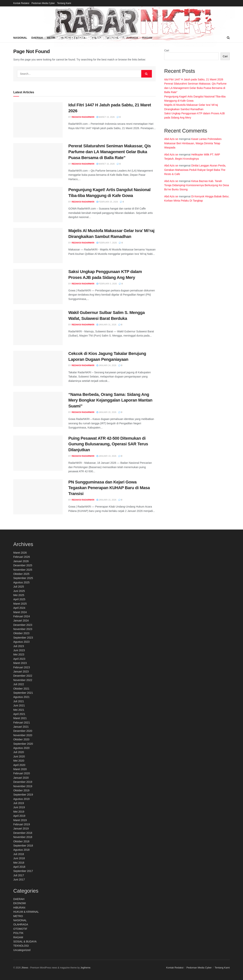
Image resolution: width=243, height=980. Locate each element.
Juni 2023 (19, 650)
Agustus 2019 (21, 799)
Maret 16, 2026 (106, 164)
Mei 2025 (19, 595)
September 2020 (23, 744)
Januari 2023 (21, 672)
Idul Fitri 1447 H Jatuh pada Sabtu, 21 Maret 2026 (194, 79)
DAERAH (19, 899)
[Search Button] (147, 74)
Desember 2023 (23, 625)
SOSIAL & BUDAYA (25, 942)
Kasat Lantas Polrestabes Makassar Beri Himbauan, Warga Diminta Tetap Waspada (193, 143)
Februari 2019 (22, 824)
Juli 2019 (19, 803)
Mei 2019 (19, 812)
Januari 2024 (21, 621)
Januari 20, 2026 (106, 412)
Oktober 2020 (21, 739)
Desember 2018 (23, 833)
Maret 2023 (20, 663)
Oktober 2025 (21, 574)
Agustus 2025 (21, 582)
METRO (18, 916)
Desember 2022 (23, 676)
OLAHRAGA (21, 924)
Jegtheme (85, 968)
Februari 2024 (22, 616)
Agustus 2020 (21, 748)
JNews (25, 968)
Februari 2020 (22, 773)
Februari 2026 (22, 557)
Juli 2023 (19, 646)
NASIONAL (20, 920)
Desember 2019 (23, 782)
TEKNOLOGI (21, 946)
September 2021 (23, 693)
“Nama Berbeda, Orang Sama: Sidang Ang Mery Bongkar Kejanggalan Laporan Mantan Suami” (110, 400)
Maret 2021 (20, 718)
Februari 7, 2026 (107, 243)
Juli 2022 (19, 684)
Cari (167, 50)
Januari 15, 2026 (106, 500)
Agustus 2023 (21, 642)
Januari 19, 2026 (106, 456)
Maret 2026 (20, 553)
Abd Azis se (171, 139)
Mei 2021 (19, 710)
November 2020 (23, 735)
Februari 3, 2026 (107, 284)
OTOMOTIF (20, 929)
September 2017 (23, 871)
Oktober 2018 (21, 841)
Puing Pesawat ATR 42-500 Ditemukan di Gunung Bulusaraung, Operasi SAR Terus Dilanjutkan (108, 444)
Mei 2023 (19, 654)
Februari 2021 (22, 723)
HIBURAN (19, 908)
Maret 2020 (20, 769)
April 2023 (19, 659)
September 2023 (23, 638)
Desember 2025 (23, 565)
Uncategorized (22, 950)
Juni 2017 (19, 880)
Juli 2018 (19, 854)
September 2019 (23, 795)
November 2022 (23, 680)
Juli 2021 (19, 701)
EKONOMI (20, 903)
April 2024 (19, 608)
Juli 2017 (19, 875)
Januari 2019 (21, 829)
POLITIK (18, 933)
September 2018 (23, 846)
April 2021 (19, 714)
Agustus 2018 (21, 850)
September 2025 (23, 578)
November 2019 (23, 786)
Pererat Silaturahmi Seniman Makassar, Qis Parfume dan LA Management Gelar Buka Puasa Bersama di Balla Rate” (110, 152)
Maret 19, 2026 (106, 117)
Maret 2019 (20, 820)
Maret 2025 (20, 604)
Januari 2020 (21, 778)
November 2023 (23, 629)
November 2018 (23, 837)
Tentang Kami (64, 3)
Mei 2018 (19, 863)
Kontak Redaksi (21, 3)
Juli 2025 (19, 587)
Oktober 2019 (21, 790)
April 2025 (19, 599)
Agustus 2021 (21, 697)
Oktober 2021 (21, 689)
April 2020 (19, 765)
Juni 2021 (19, 705)
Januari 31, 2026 (106, 325)
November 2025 (23, 570)
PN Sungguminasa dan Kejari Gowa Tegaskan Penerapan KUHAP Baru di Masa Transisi (109, 488)
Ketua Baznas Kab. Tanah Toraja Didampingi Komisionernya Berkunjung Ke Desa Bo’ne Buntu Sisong (197, 185)
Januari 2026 (21, 561)
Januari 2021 (21, 727)
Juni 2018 (19, 858)
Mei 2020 (19, 761)
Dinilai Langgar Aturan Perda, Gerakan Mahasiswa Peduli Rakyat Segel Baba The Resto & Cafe (195, 170)
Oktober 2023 (21, 633)
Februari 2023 (22, 667)
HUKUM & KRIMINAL (26, 912)
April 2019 (19, 816)
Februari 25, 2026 (107, 202)
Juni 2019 (19, 807)
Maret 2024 (20, 612)
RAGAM (18, 937)
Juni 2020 (19, 756)
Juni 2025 (19, 591)
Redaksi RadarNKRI (83, 117)
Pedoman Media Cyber (43, 3)
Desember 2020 (23, 731)
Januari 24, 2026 (106, 365)
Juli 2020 (19, 752)
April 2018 (19, 867)
